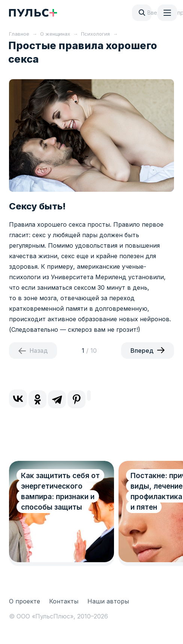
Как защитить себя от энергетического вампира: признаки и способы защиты (60, 491)
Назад (39, 351)
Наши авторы (108, 601)
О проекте (25, 601)
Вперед (142, 351)
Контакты (64, 601)
